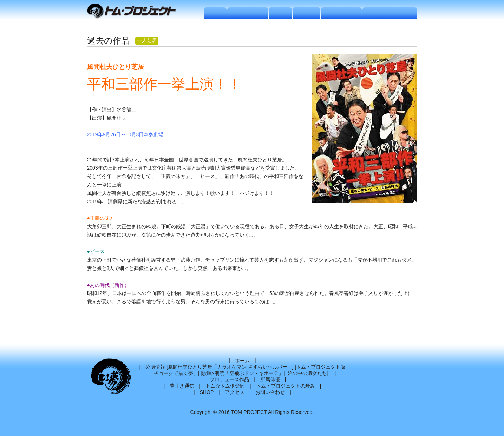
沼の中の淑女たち (307, 373)
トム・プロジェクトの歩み (286, 386)
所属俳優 (270, 379)
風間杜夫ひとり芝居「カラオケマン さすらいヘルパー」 (230, 367)
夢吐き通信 (182, 386)
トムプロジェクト (134, 11)
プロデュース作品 (229, 379)
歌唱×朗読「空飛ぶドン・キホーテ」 (243, 373)
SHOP (207, 392)
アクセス (235, 392)
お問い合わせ (270, 392)
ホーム (242, 361)
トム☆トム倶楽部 (225, 386)
